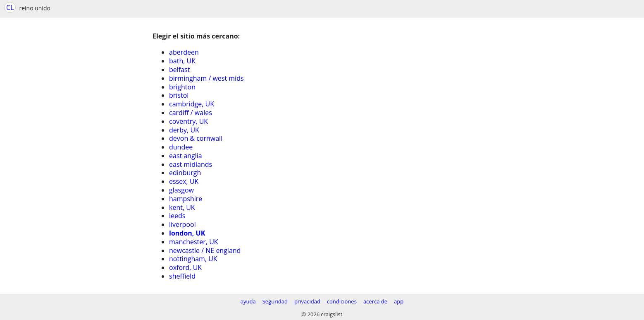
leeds (177, 216)
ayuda (248, 301)
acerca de (375, 301)
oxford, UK (185, 267)
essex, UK (184, 181)
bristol (179, 95)
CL (10, 7)
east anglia (186, 156)
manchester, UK (194, 242)
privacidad (307, 301)
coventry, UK (188, 121)
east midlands (191, 164)
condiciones (342, 301)
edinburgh (185, 173)
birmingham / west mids (206, 78)
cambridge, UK (192, 104)
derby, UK (184, 130)
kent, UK (182, 207)
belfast (179, 70)
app (399, 301)
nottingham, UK (193, 259)
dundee (181, 147)
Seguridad (275, 301)
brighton (182, 87)
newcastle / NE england (205, 250)
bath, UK (182, 61)
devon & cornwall (196, 138)
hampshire (186, 199)
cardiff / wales (191, 113)
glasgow (181, 190)
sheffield (182, 276)
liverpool (182, 224)
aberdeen (184, 52)
